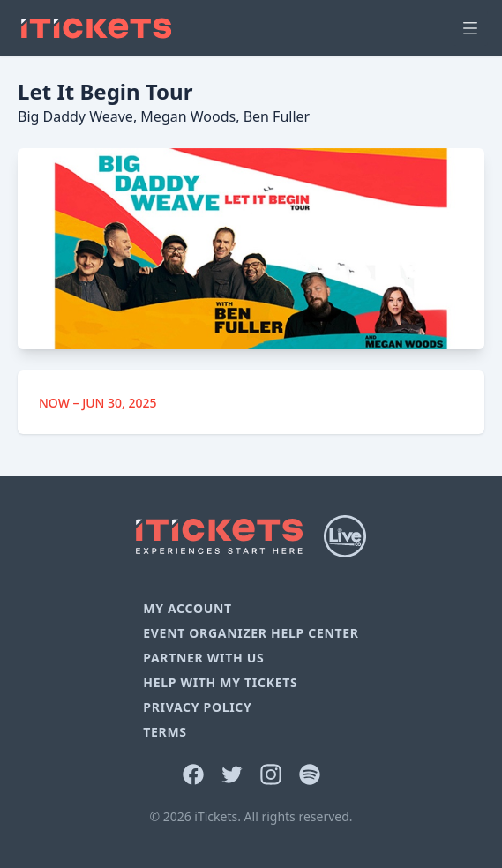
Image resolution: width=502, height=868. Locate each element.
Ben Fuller (277, 116)
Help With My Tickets (220, 682)
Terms (165, 732)
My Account (187, 608)
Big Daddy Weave (75, 116)
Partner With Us (203, 658)
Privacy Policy (197, 707)
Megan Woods (188, 116)
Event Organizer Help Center (251, 633)
